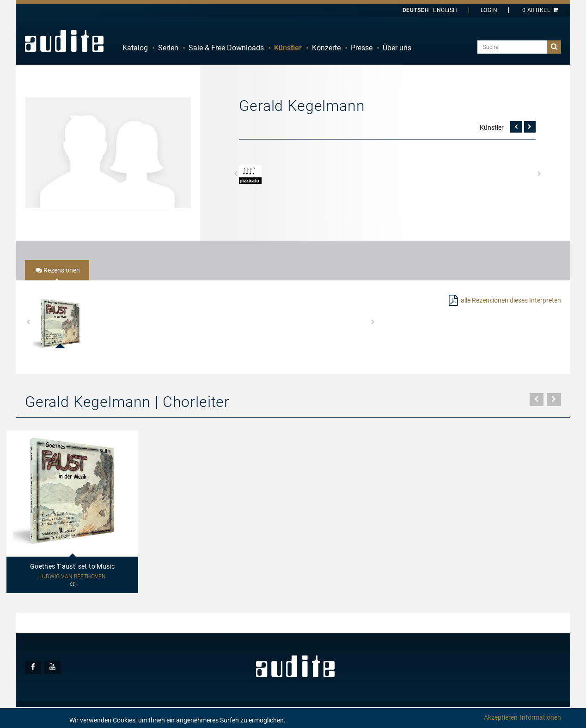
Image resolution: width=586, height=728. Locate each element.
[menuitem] (135, 48)
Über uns (397, 48)
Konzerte (326, 48)
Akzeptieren (501, 717)
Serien (168, 48)
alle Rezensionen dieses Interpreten (511, 300)
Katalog (135, 48)
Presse (362, 48)
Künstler (288, 48)
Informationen (540, 717)
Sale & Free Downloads (226, 48)
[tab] (57, 270)
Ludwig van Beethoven (73, 577)
